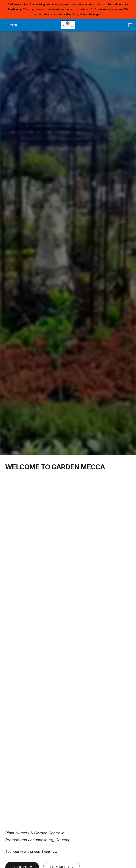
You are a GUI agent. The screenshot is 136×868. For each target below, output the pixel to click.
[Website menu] (10, 25)
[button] (68, 25)
